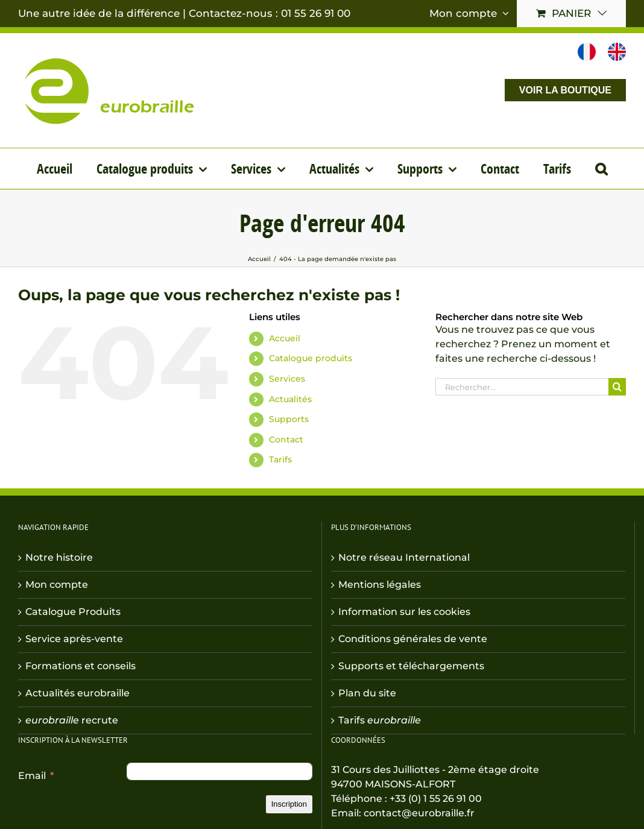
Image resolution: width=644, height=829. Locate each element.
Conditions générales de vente (413, 639)
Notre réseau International (404, 557)
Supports (289, 419)
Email (32, 776)
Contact (286, 440)
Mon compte (57, 585)
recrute (72, 720)
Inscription (289, 804)
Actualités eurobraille (77, 693)
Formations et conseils (80, 666)
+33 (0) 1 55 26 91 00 (436, 799)
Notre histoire (59, 557)
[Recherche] (617, 387)
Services (287, 379)
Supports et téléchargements (411, 666)
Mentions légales (380, 585)
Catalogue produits (311, 358)
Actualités (290, 399)
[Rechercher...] (522, 387)
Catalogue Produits (73, 612)
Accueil (285, 338)
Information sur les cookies (404, 612)
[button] (601, 169)
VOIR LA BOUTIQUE (565, 90)
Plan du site (367, 693)
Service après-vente (74, 639)
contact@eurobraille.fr (419, 813)
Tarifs (280, 459)
